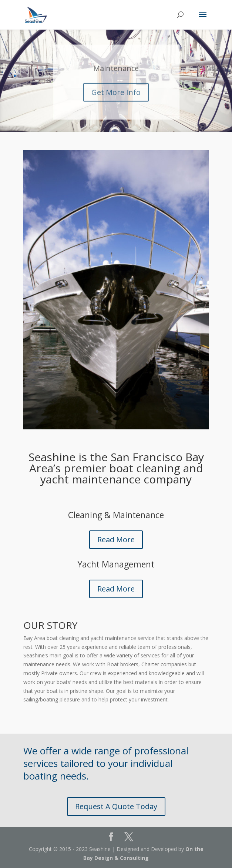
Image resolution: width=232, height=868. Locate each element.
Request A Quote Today (116, 806)
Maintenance (116, 75)
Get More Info (116, 99)
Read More (116, 539)
